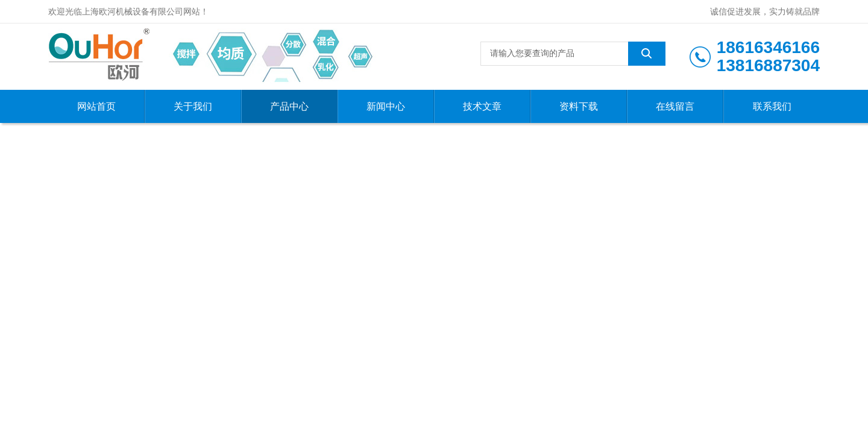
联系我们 (772, 106)
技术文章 (482, 106)
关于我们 (193, 106)
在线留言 (675, 106)
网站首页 (96, 106)
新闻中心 (386, 106)
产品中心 (289, 106)
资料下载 (579, 106)
